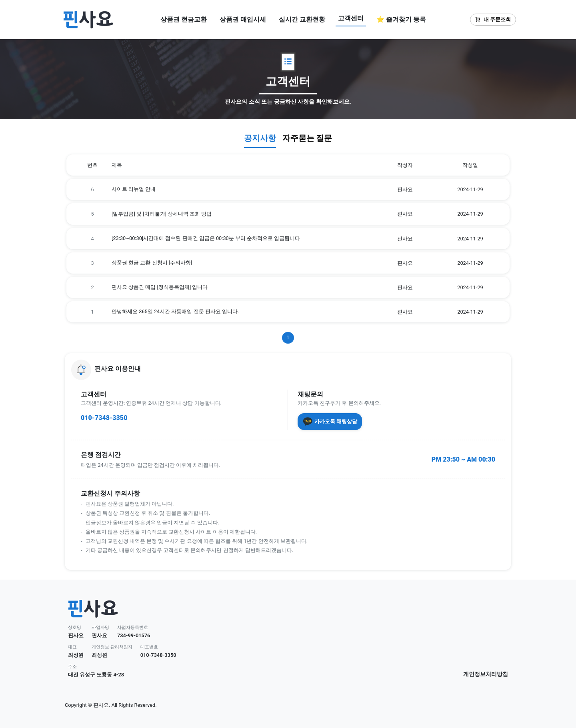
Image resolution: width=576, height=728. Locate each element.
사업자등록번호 (133, 627)
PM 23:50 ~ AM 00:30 (463, 459)
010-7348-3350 (104, 418)
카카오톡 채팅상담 (330, 422)
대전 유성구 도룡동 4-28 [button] (96, 675)
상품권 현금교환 (184, 19)
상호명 (75, 627)
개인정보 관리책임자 (112, 647)
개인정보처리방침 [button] (486, 674)
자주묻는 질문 (307, 138)
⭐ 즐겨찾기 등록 (401, 19)
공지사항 (260, 138)
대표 (72, 647)
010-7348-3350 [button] (158, 655)
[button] (288, 370)
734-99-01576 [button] (134, 635)
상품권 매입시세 (243, 19)
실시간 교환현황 (302, 19)
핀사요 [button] (76, 635)
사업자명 (100, 627)
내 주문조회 (493, 19)
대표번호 (149, 647)
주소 (72, 667)
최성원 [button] (76, 655)
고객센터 (351, 18)
